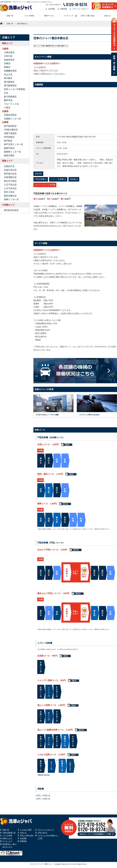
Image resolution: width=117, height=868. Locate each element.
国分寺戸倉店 (10, 181)
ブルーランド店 (11, 104)
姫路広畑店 (9, 155)
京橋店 (7, 63)
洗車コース (106, 47)
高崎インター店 (11, 199)
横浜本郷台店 (10, 196)
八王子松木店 (10, 188)
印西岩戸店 (9, 166)
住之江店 (8, 75)
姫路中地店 (9, 148)
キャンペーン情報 (45, 47)
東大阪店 (8, 78)
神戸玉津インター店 (13, 144)
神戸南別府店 (10, 126)
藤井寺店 (8, 100)
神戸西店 (8, 141)
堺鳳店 (7, 67)
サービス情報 (85, 47)
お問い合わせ (42, 834)
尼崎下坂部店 (10, 133)
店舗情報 (66, 47)
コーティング (68, 16)
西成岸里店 (9, 60)
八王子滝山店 (10, 185)
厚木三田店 (9, 192)
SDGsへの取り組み (88, 16)
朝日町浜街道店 (11, 210)
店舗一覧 (10, 16)
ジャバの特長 (29, 16)
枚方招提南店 (10, 97)
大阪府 (5, 49)
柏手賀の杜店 (10, 174)
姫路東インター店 (12, 152)
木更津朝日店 (10, 177)
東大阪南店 (9, 82)
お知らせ (107, 16)
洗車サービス (49, 16)
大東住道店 (9, 52)
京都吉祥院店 (10, 115)
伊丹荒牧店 (9, 137)
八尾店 (7, 108)
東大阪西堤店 (10, 86)
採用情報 (64, 9)
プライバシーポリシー (81, 9)
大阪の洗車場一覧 (9, 834)
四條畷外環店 (10, 71)
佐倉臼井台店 (10, 170)
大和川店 (8, 56)
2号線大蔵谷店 (11, 130)
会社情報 (52, 9)
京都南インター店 (12, 119)
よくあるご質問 (26, 832)
